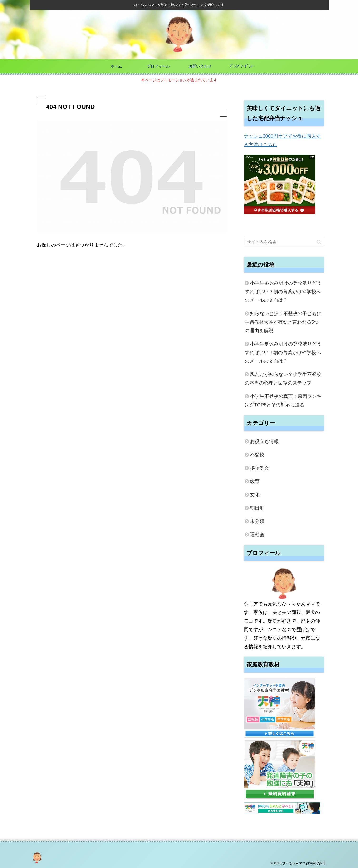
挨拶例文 (260, 468)
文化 (255, 495)
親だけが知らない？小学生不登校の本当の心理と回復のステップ (283, 379)
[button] (319, 242)
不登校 (257, 455)
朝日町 (257, 508)
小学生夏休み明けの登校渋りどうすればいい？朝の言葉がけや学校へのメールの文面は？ (283, 352)
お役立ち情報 (264, 441)
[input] (284, 242)
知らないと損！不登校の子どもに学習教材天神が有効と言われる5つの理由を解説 (283, 322)
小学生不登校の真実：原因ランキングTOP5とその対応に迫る (283, 400)
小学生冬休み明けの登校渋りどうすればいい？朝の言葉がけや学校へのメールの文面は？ (283, 292)
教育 (255, 481)
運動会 (257, 535)
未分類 (257, 521)
